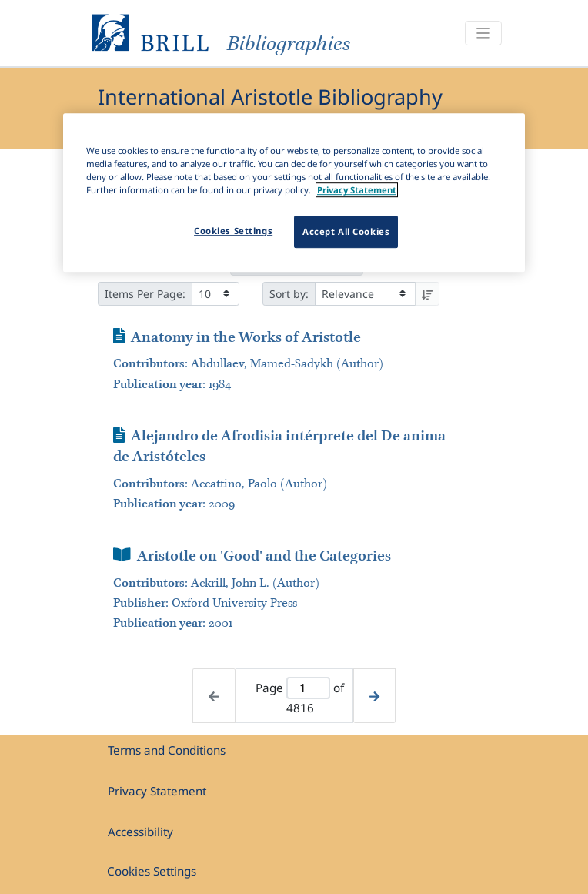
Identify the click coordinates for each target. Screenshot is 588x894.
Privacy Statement (157, 791)
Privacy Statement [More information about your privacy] (357, 191)
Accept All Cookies (346, 232)
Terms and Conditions (167, 750)
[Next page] (374, 696)
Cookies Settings (152, 871)
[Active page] (308, 688)
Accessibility (140, 832)
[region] (294, 193)
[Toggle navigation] (483, 33)
